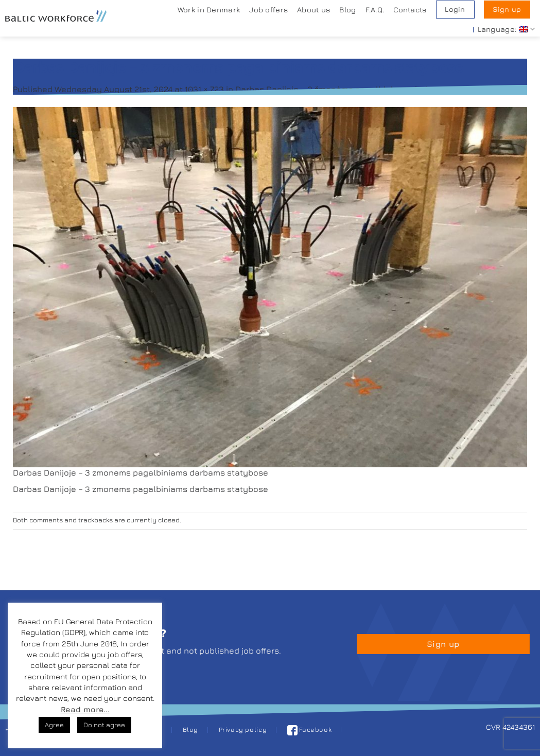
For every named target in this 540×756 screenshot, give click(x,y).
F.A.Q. (375, 10)
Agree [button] (54, 725)
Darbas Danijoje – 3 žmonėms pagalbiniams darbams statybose (363, 89)
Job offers (268, 10)
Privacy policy (243, 729)
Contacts (410, 10)
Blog (347, 10)
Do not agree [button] (104, 725)
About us (313, 10)
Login (455, 9)
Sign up (507, 9)
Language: (506, 29)
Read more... (85, 709)
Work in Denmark (209, 10)
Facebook (310, 729)
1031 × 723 (204, 89)
